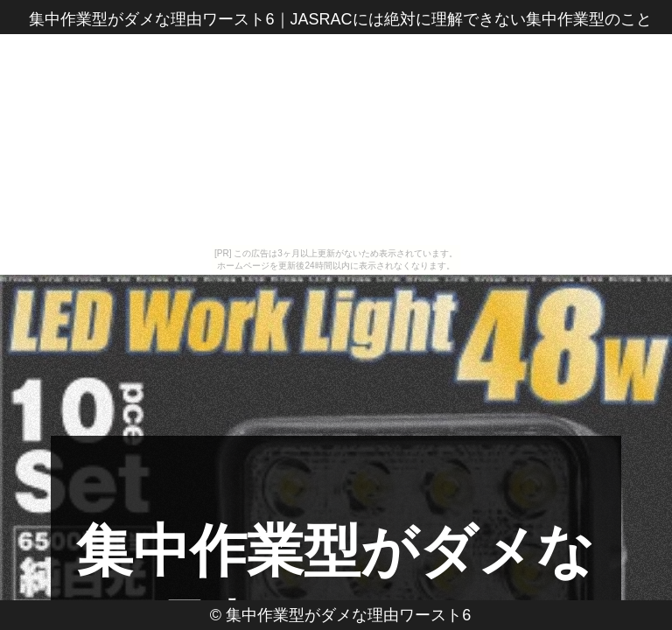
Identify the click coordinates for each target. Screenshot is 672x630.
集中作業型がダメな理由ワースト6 (348, 615)
